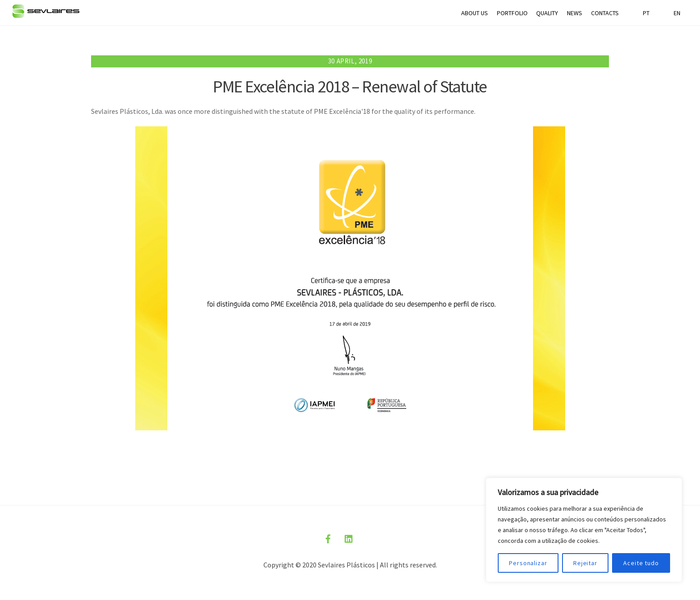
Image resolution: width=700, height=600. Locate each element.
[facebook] (328, 537)
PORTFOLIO (512, 13)
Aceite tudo (641, 563)
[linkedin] (349, 537)
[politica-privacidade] (370, 537)
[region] (584, 530)
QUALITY (547, 13)
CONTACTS (605, 13)
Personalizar (528, 563)
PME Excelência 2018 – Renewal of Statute (350, 86)
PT (646, 13)
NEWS (575, 13)
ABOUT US (475, 13)
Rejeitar (585, 563)
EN (677, 13)
